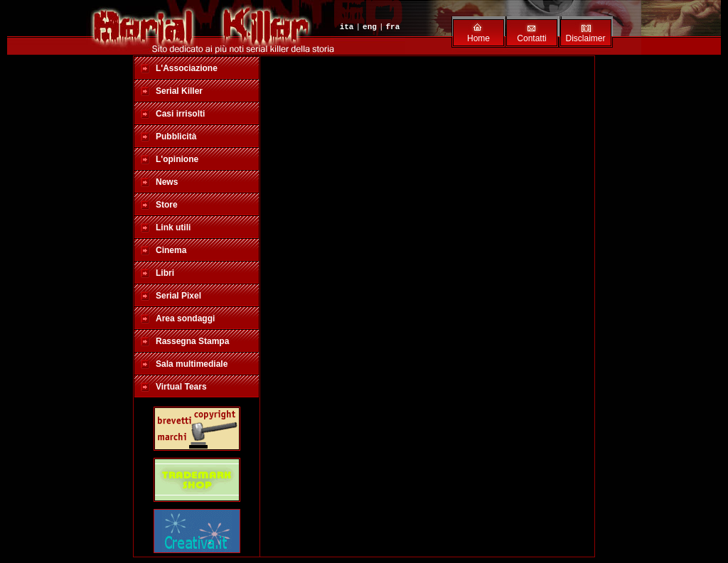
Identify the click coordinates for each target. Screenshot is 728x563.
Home (478, 38)
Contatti (531, 38)
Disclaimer (585, 38)
